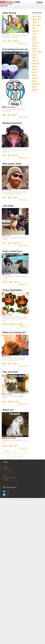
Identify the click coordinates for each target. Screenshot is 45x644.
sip (5, 115)
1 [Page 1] (12, 451)
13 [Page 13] (5, 454)
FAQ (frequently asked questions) (10, 478)
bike (35, 55)
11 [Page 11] (22, 451)
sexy (35, 75)
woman (36, 78)
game (35, 66)
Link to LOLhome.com (7, 470)
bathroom (36, 63)
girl (40, 52)
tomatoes (6, 324)
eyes (10, 364)
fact (35, 81)
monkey (16, 155)
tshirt (35, 87)
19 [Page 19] (26, 454)
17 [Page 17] (19, 454)
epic (35, 40)
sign (35, 16)
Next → (20, 457)
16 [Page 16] (15, 454)
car (39, 19)
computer (36, 84)
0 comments (24, 117)
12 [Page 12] (26, 451)
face (5, 41)
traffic (35, 90)
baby (16, 41)
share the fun (40, 3)
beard (10, 197)
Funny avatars (6, 468)
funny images (20, 500)
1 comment (24, 327)
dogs (10, 243)
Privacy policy (6, 480)
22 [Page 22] (13, 457)
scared (6, 282)
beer (35, 58)
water (35, 49)
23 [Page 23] (16, 457)
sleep (35, 69)
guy (5, 197)
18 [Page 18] (22, 454)
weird (5, 446)
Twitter (6, 495)
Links (4, 466)
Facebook (6, 491)
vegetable (15, 324)
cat (16, 446)
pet (34, 25)
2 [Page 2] (15, 451)
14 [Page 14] (8, 454)
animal (35, 22)
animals (17, 243)
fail (34, 34)
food (35, 28)
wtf (5, 155)
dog (15, 115)
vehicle (35, 60)
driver (11, 41)
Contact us (5, 475)
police (35, 72)
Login (4, 485)
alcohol (36, 43)
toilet (35, 37)
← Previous (6, 451)
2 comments (24, 43)
